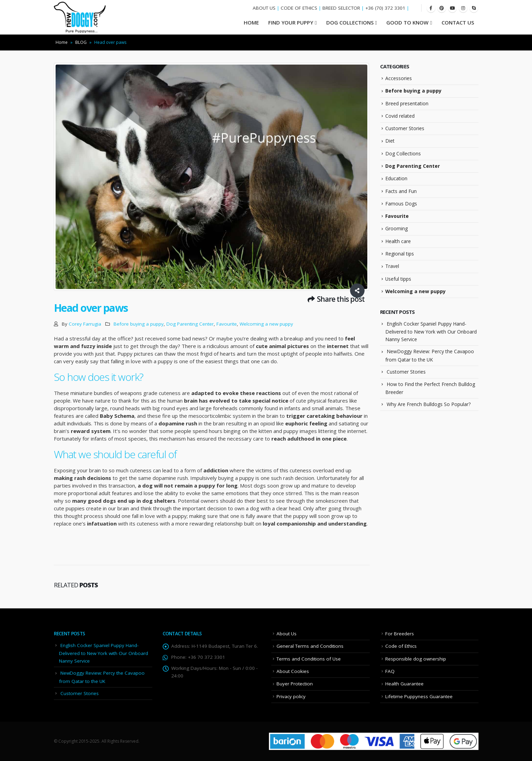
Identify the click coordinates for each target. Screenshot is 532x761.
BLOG (81, 42)
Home (62, 42)
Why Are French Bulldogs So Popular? (429, 404)
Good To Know (407, 22)
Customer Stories (405, 128)
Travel (392, 266)
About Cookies (293, 671)
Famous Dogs (401, 204)
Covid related (400, 116)
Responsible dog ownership (416, 659)
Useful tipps (398, 279)
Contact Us (458, 22)
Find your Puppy (291, 22)
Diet (390, 141)
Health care (398, 241)
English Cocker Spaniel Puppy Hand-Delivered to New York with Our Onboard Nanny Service (431, 331)
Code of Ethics (401, 646)
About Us (287, 634)
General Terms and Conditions (310, 646)
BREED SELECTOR (341, 8)
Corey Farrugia (85, 324)
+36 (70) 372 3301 (385, 8)
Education (396, 178)
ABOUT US (264, 8)
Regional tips (400, 254)
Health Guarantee (404, 684)
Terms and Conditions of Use (309, 659)
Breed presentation (407, 103)
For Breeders (400, 634)
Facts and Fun (401, 191)
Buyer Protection (295, 684)
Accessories (399, 78)
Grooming (396, 228)
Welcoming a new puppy (266, 324)
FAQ (390, 671)
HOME (251, 22)
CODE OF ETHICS (299, 8)
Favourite (227, 324)
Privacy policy (291, 696)
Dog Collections (350, 22)
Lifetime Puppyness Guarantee (419, 696)
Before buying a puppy (139, 324)
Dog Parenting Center (190, 324)
